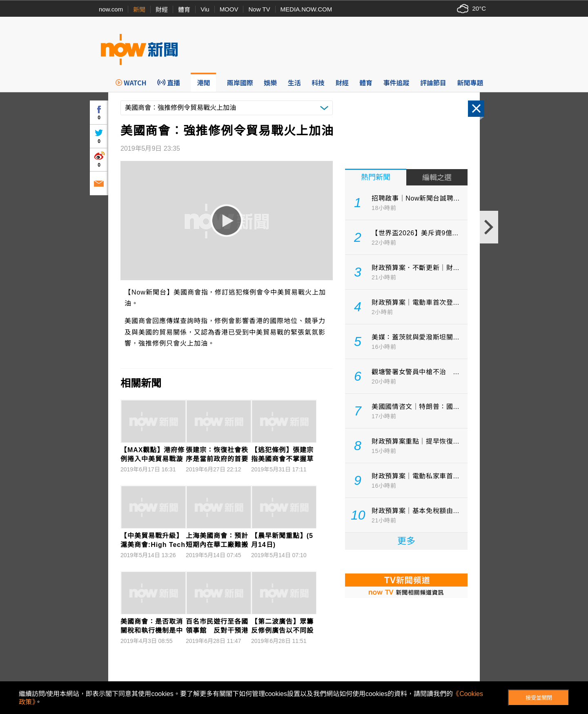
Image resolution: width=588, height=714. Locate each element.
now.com (111, 9)
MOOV (229, 9)
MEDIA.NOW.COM (306, 9)
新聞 (139, 10)
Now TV (259, 9)
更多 (406, 541)
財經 (162, 10)
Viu (205, 9)
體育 (184, 10)
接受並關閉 (539, 698)
